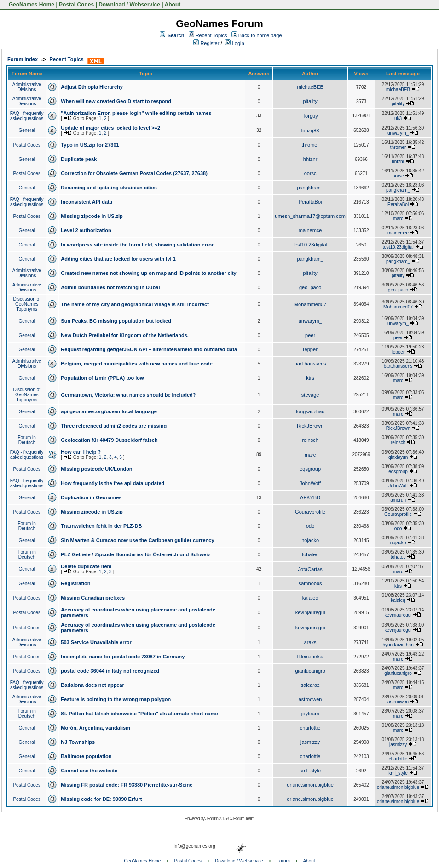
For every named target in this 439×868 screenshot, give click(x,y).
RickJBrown (310, 426)
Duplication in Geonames (91, 497)
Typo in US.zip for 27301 (90, 145)
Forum (283, 861)
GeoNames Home (31, 5)
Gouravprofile (310, 512)
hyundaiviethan (398, 645)
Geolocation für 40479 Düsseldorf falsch (109, 440)
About (173, 5)
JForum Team (243, 819)
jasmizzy (310, 742)
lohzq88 (310, 131)
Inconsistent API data (86, 202)
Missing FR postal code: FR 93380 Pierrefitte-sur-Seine (127, 785)
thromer (310, 145)
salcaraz (310, 685)
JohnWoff (310, 483)
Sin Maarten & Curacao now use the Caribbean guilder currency (137, 540)
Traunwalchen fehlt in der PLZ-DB (101, 526)
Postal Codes (76, 5)
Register (206, 43)
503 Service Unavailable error (96, 642)
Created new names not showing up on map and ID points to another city (148, 273)
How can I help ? (81, 452)
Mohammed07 (310, 304)
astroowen (310, 699)
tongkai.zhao (310, 411)
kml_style (310, 771)
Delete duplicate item (86, 566)
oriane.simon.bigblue (310, 785)
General (27, 130)
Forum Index (23, 59)
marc (398, 219)
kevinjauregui (310, 612)
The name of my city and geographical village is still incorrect (135, 304)
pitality (310, 101)
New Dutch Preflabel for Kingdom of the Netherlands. (124, 335)
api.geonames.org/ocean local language (109, 411)
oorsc (310, 173)
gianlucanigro (310, 671)
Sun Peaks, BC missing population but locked (116, 321)
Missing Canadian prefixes (93, 598)
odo (310, 526)
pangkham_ (310, 188)
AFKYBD (310, 497)
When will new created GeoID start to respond (116, 101)
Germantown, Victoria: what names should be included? (128, 395)
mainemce (310, 230)
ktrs (310, 378)
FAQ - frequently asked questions (27, 116)
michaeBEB (310, 87)
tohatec (310, 554)
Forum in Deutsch (26, 440)
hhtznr (310, 159)
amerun (398, 500)
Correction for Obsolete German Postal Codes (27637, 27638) (134, 173)
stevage (310, 395)
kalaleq (310, 598)
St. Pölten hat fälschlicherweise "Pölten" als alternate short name (139, 714)
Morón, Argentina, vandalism (95, 728)
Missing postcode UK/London (96, 469)
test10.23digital (310, 245)
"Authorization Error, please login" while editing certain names (136, 113)
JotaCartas (310, 569)
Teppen (310, 349)
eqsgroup (310, 469)
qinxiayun (398, 457)
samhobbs (310, 583)
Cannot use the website (89, 771)
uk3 (398, 118)
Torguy (310, 116)
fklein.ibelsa (310, 657)
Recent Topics (211, 35)
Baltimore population (86, 756)
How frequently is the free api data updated (113, 483)
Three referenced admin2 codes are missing (114, 426)
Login (235, 43)
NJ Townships (78, 742)
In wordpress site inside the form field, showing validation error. (138, 245)
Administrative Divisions (27, 87)
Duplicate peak (79, 159)
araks (310, 642)
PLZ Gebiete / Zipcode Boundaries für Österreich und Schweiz (136, 554)
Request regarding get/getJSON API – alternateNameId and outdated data (149, 349)
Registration (75, 583)
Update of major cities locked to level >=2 (110, 128)
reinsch (310, 440)
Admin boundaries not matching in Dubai (110, 287)
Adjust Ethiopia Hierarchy (92, 87)
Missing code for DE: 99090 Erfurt (101, 799)
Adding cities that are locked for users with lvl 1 (118, 259)
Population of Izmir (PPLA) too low (102, 378)
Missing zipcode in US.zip (92, 216)
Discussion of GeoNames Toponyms (26, 304)
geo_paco (310, 287)
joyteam (310, 714)
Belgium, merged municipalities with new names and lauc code (136, 364)
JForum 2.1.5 (217, 819)
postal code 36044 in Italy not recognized (110, 671)
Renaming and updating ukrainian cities (109, 188)
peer (310, 335)
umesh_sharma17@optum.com (310, 216)
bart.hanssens (310, 364)
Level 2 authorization (86, 230)
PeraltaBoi (310, 202)
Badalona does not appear (92, 685)
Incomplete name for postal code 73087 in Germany (123, 657)
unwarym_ (398, 133)
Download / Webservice (129, 5)
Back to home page (260, 35)
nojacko (310, 540)
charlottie (310, 728)
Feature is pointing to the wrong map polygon (116, 699)
